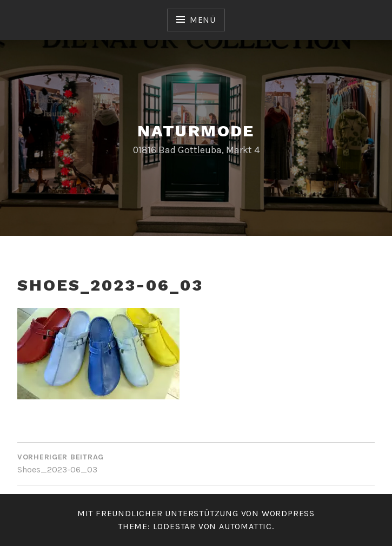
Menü (203, 20)
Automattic (245, 526)
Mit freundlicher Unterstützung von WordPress (196, 513)
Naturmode (196, 131)
